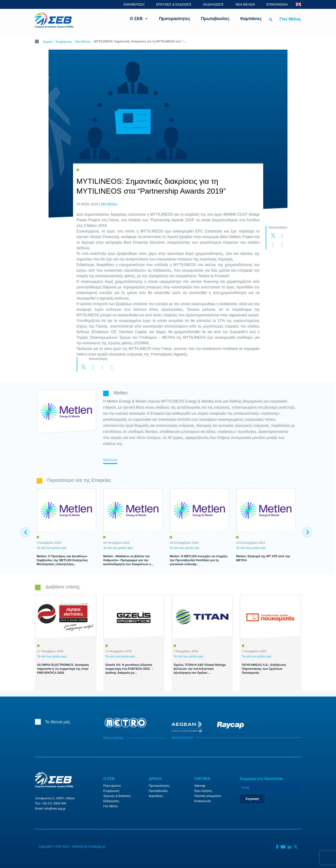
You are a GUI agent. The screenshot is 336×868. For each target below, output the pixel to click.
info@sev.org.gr (55, 808)
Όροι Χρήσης (203, 791)
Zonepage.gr (97, 846)
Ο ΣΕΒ (139, 19)
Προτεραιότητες (175, 19)
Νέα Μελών (83, 42)
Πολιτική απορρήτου (208, 796)
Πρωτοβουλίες (215, 19)
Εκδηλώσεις (111, 801)
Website (110, 460)
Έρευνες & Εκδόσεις (117, 796)
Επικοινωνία (203, 801)
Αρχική (48, 42)
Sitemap (200, 786)
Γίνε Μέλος (290, 19)
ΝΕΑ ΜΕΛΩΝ (245, 4)
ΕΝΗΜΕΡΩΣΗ (134, 4)
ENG (298, 4)
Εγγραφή (252, 799)
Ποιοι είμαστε (112, 786)
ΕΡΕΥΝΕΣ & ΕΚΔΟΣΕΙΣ (174, 4)
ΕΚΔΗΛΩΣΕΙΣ (214, 4)
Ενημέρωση (64, 42)
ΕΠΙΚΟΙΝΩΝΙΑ (277, 4)
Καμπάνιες (251, 19)
